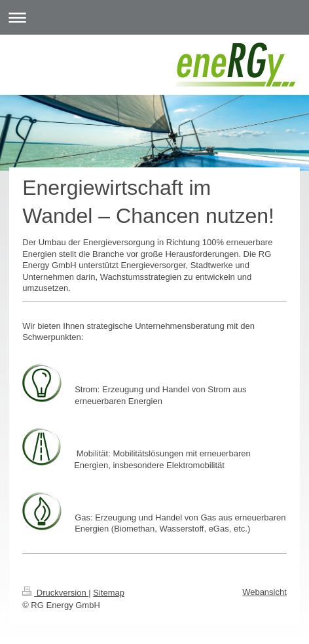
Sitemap (109, 593)
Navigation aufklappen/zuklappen (154, 17)
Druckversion (55, 593)
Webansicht (264, 592)
